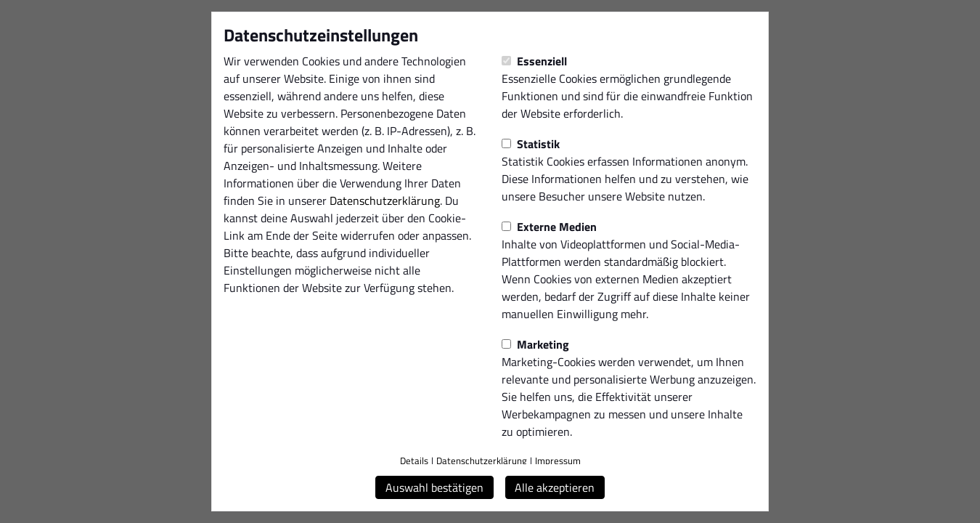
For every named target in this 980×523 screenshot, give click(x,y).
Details (414, 461)
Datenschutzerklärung (385, 200)
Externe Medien (549, 227)
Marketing (535, 344)
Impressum (558, 461)
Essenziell (534, 61)
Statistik (531, 144)
